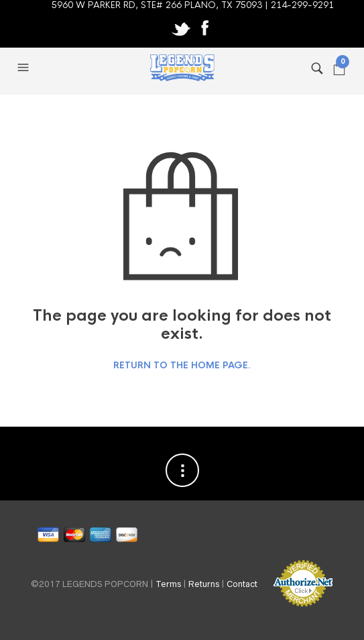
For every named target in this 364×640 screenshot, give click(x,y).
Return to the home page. (182, 366)
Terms (168, 583)
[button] (25, 68)
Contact (242, 583)
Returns (204, 583)
